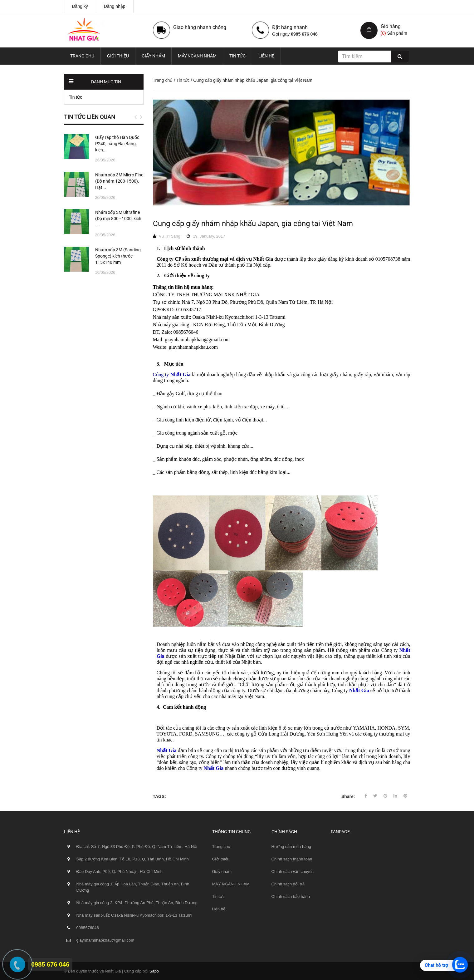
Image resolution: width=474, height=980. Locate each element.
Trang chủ (82, 56)
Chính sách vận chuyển (293, 872)
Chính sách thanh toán (292, 859)
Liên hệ (266, 56)
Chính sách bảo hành (291, 896)
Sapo (154, 971)
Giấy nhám (153, 56)
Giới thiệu (118, 56)
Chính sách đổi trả (288, 884)
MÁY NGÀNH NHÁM (197, 56)
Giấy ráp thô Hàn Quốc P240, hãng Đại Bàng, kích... (117, 144)
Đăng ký (80, 6)
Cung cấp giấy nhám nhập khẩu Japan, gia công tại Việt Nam (253, 224)
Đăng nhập (115, 6)
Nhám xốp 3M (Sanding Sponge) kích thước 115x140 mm (118, 256)
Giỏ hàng (391, 26)
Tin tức (237, 56)
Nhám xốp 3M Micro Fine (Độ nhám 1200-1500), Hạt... (119, 181)
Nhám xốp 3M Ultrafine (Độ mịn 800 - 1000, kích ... (118, 219)
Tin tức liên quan (90, 117)
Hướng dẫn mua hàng (291, 847)
